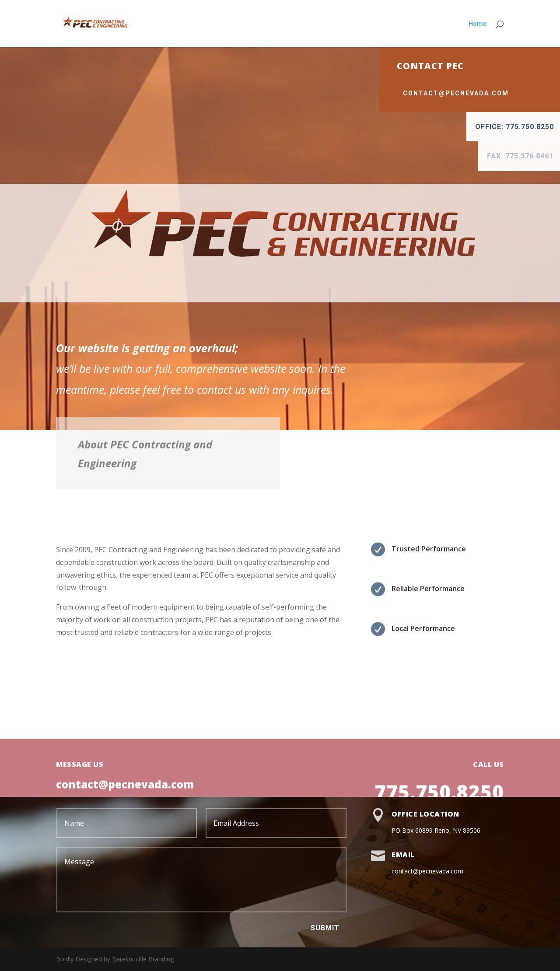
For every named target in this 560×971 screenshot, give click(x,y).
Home (478, 24)
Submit (325, 928)
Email (403, 855)
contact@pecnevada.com (490, 93)
